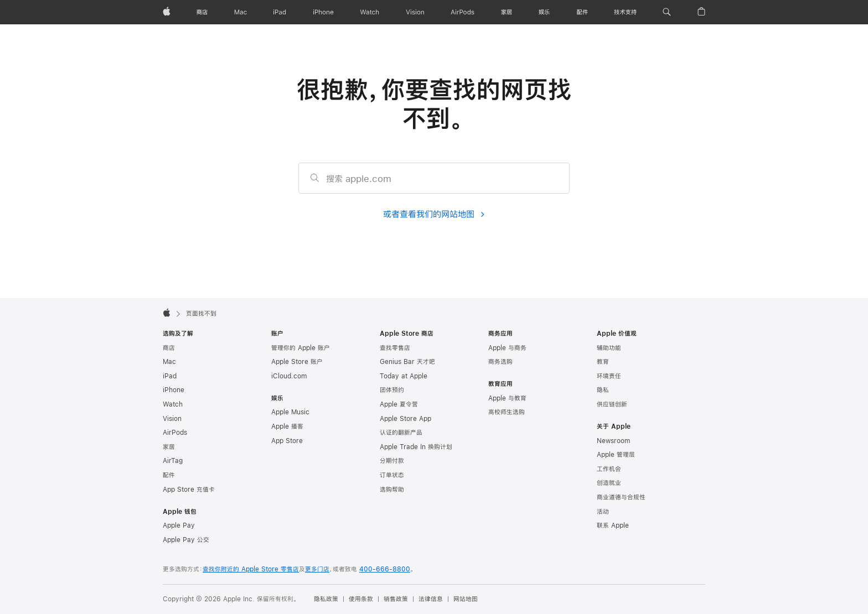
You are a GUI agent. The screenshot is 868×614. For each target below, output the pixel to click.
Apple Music (290, 412)
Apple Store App (405, 419)
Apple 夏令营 (399, 404)
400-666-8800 (385, 569)
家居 (169, 447)
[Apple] (167, 12)
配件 (169, 475)
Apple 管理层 (616, 455)
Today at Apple (404, 376)
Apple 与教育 (507, 398)
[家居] (507, 12)
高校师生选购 (507, 412)
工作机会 (609, 469)
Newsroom (613, 441)
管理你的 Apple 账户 (301, 348)
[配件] (582, 12)
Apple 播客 (287, 426)
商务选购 (500, 362)
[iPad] (280, 12)
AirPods (175, 433)
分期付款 (392, 461)
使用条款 (361, 599)
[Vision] (415, 12)
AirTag (173, 461)
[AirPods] (463, 12)
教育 (603, 362)
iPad (170, 376)
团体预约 (392, 390)
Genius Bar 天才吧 (407, 362)
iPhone (174, 390)
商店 (169, 348)
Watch (173, 404)
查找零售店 (395, 348)
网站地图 (466, 599)
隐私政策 (326, 599)
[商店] (202, 12)
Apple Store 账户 (297, 362)
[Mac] (241, 12)
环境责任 (609, 376)
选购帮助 (392, 490)
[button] (667, 12)
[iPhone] (323, 12)
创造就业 (609, 483)
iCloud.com (289, 376)
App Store (287, 441)
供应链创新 (612, 404)
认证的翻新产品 (401, 433)
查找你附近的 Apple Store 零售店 (251, 569)
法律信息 (431, 599)
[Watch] (370, 12)
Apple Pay (179, 525)
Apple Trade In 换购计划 (416, 447)
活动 (603, 512)
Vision (172, 419)
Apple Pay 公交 (186, 540)
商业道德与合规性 (621, 497)
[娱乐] (544, 12)
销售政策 (396, 599)
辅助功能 (609, 348)
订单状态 (392, 475)
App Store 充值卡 (189, 490)
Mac (169, 362)
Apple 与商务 (507, 348)
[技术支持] (625, 12)
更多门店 (317, 569)
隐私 (603, 390)
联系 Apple (613, 525)
